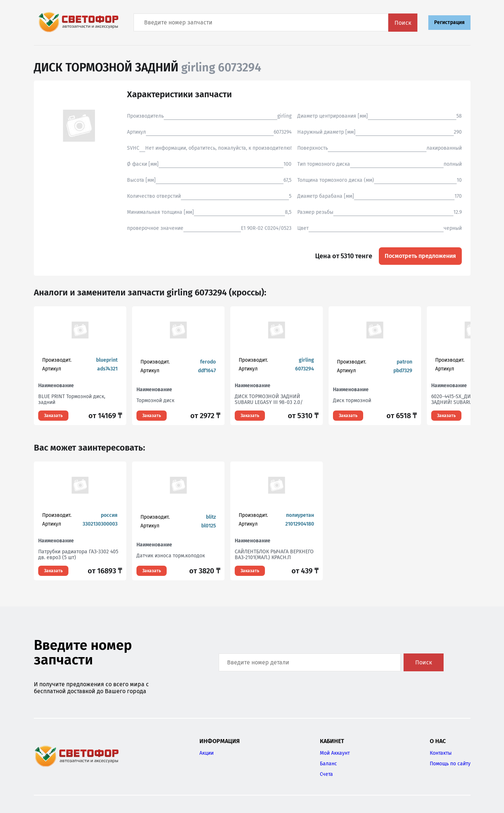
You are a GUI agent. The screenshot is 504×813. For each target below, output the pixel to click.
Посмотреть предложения (420, 256)
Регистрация (449, 22)
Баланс (328, 764)
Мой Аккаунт (335, 753)
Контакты (441, 753)
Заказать (53, 416)
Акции (207, 753)
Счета (326, 774)
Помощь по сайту (450, 764)
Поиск (403, 23)
